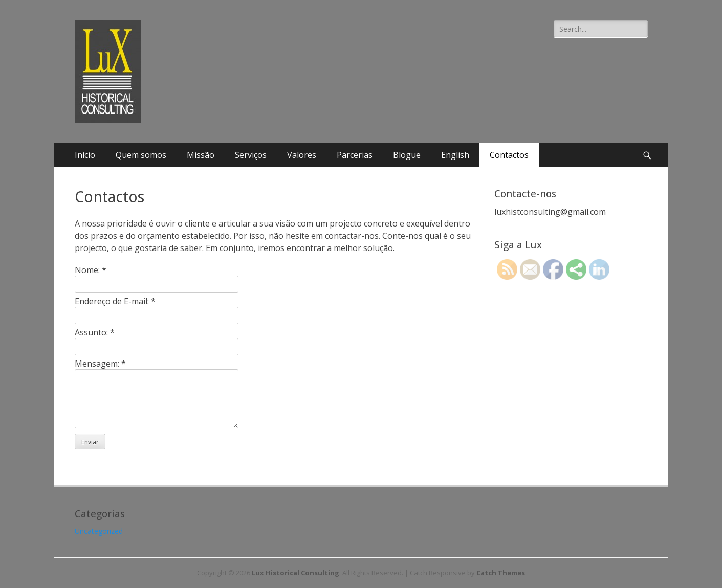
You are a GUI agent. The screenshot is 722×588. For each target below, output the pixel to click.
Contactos (509, 155)
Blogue (407, 155)
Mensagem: (100, 364)
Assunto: (95, 332)
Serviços (251, 155)
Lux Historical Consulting (296, 573)
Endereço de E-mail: (115, 301)
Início (85, 155)
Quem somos (141, 155)
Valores (302, 155)
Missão (201, 155)
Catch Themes (501, 573)
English (455, 155)
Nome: (91, 270)
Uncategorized (99, 531)
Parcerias (355, 155)
